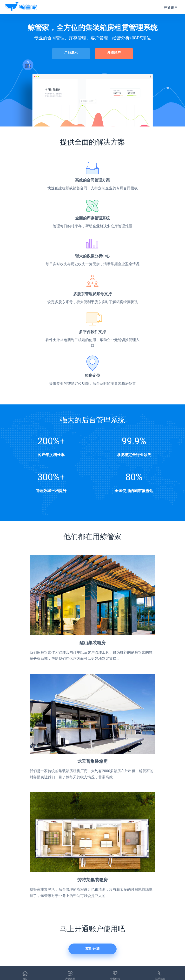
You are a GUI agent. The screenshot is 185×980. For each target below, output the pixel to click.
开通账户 (171, 8)
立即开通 (92, 948)
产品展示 (72, 52)
